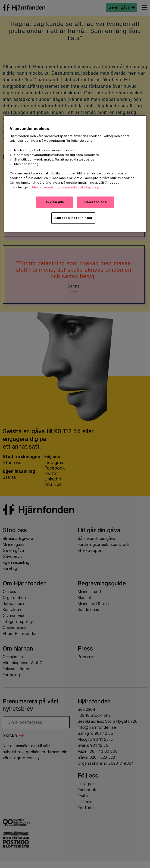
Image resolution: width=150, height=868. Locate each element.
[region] (75, 174)
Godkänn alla (96, 202)
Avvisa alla (55, 202)
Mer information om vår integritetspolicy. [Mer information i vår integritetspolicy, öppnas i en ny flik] (66, 187)
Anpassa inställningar (73, 218)
